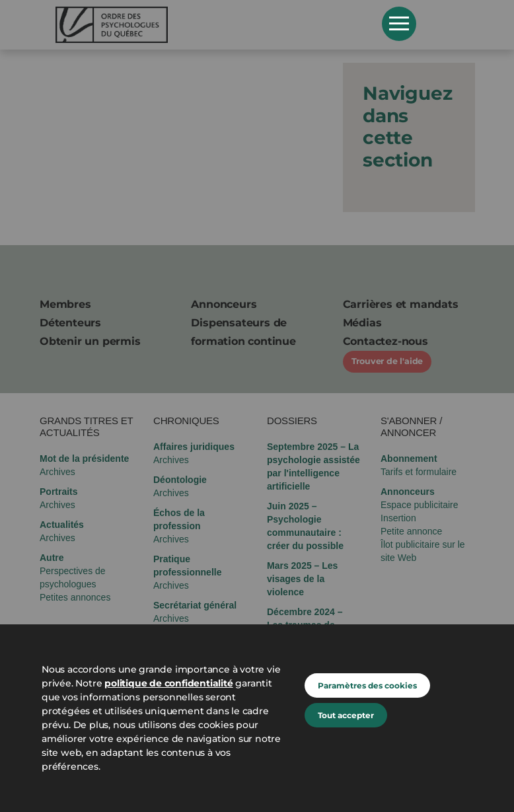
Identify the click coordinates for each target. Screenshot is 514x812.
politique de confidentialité (168, 683)
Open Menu (399, 24)
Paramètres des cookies (367, 685)
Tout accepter (346, 715)
